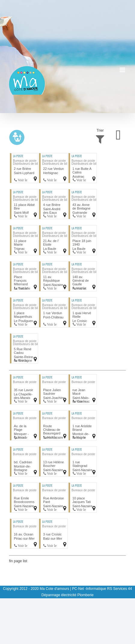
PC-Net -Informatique (89, 589)
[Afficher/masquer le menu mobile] (123, 70)
